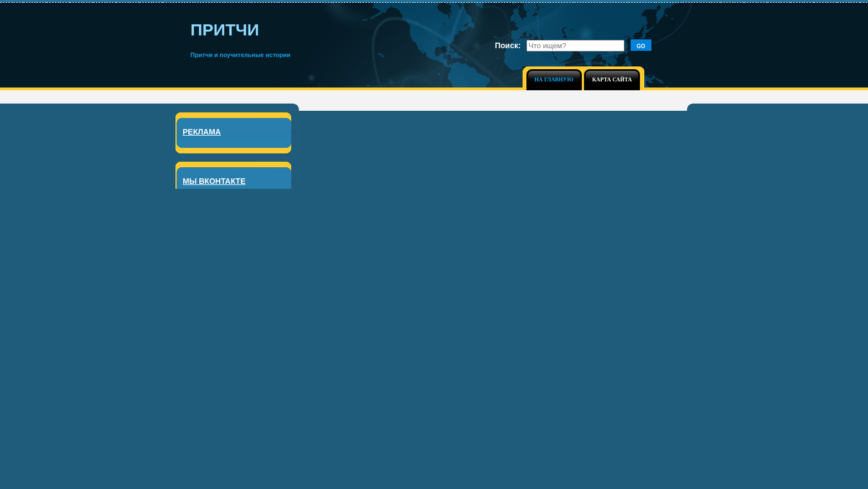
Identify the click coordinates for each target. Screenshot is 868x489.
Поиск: (508, 45)
